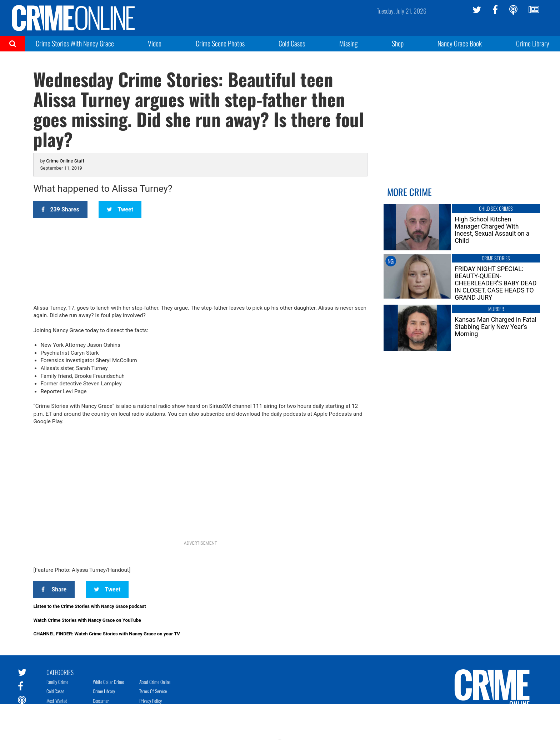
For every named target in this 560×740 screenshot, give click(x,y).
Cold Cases (292, 43)
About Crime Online (155, 682)
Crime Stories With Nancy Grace (75, 43)
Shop (398, 43)
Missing (349, 43)
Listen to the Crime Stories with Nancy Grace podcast (89, 606)
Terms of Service (153, 691)
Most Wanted (57, 701)
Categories (60, 672)
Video (155, 43)
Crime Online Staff (65, 161)
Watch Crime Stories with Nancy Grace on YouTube (87, 620)
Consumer (101, 701)
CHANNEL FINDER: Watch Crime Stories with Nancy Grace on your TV (107, 634)
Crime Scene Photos (220, 43)
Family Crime (57, 682)
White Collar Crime (108, 682)
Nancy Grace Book (460, 43)
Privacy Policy (151, 701)
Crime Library (533, 43)
